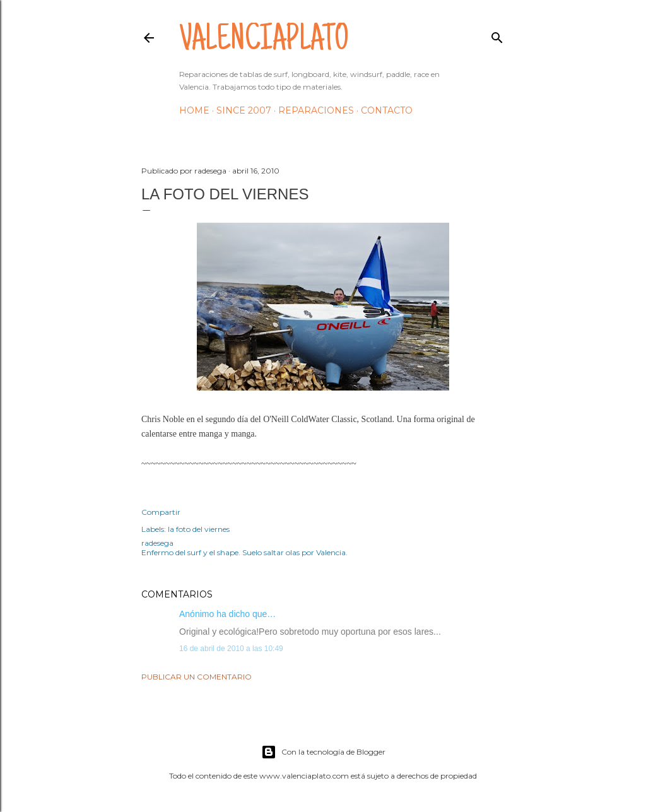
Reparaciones (316, 110)
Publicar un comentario (197, 677)
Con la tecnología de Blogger (323, 752)
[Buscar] (497, 35)
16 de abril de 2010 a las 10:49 (231, 649)
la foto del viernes (199, 529)
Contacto (387, 110)
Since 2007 (244, 110)
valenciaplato (264, 42)
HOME (194, 110)
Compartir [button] (161, 512)
